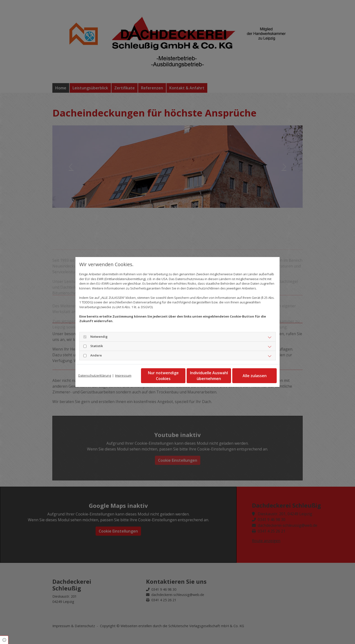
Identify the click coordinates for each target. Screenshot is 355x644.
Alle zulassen (255, 376)
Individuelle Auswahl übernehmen (209, 376)
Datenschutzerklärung (95, 375)
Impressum (123, 375)
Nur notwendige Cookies (163, 376)
